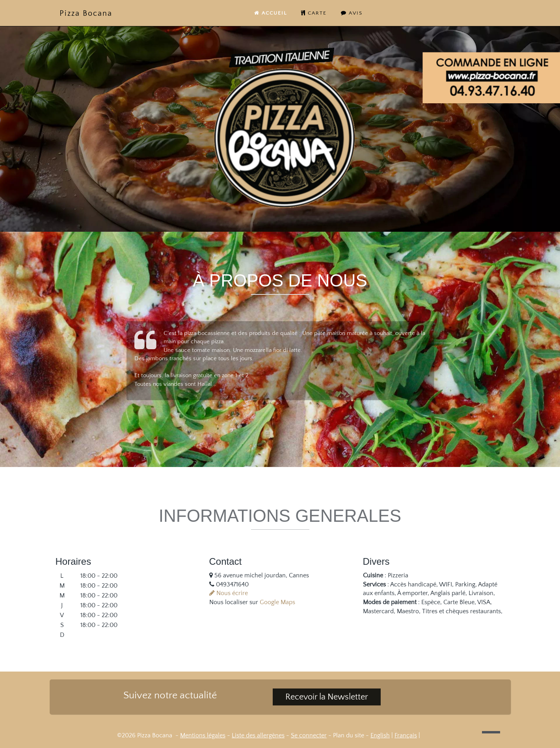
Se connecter (309, 735)
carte (314, 13)
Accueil (271, 13)
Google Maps (277, 602)
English (380, 735)
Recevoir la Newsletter (327, 697)
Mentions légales (203, 735)
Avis (352, 13)
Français (406, 735)
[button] (491, 732)
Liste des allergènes (258, 735)
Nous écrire (229, 593)
